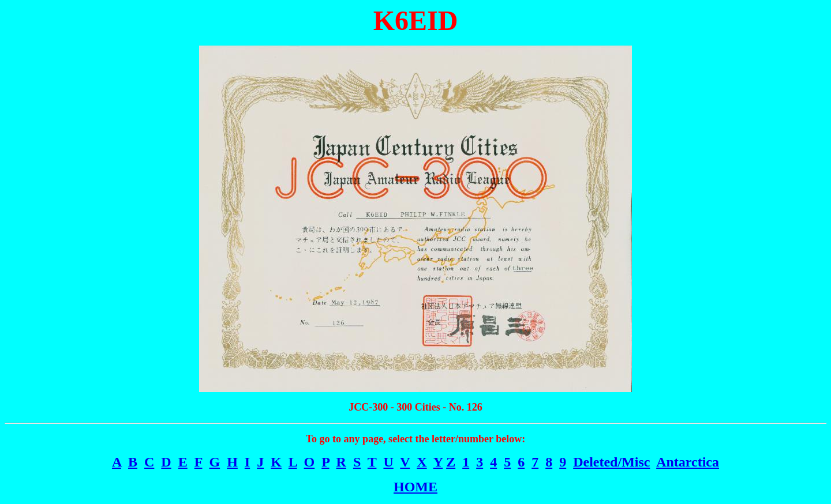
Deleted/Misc (611, 462)
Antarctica (688, 462)
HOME (415, 487)
